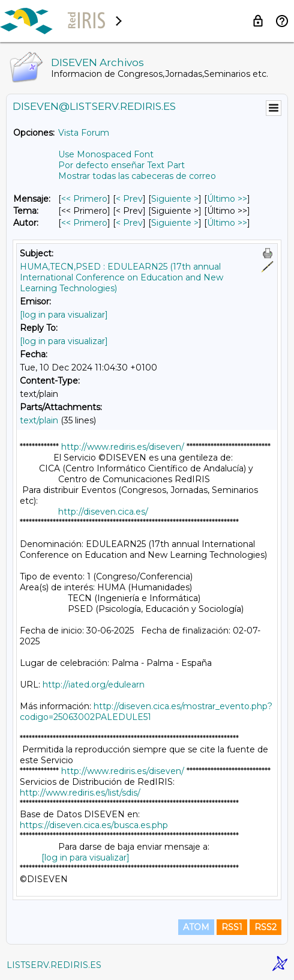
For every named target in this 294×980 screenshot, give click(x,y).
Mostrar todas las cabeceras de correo (137, 176)
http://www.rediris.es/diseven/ (123, 447)
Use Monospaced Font (106, 154)
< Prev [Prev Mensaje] (129, 199)
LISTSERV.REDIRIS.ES (54, 965)
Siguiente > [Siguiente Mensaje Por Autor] (175, 223)
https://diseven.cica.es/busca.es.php (94, 825)
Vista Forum (84, 133)
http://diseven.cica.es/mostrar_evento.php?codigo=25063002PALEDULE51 (146, 712)
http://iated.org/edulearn (94, 685)
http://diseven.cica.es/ (103, 512)
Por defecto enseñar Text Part (121, 165)
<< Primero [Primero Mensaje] (84, 199)
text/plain (39, 420)
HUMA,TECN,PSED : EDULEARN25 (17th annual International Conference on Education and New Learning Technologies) (121, 277)
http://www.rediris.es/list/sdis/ (80, 793)
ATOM (196, 927)
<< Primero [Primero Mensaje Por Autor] (84, 223)
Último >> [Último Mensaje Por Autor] (227, 223)
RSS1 (232, 927)
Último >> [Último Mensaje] (227, 199)
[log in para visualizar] (64, 315)
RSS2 (265, 927)
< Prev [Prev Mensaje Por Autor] (129, 223)
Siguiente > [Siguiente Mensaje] (175, 199)
